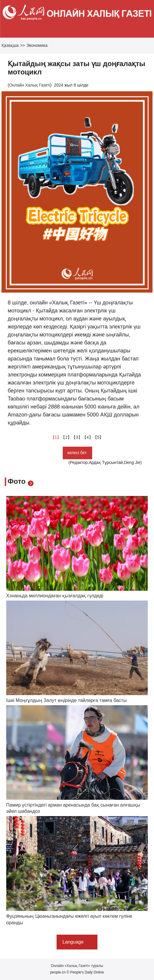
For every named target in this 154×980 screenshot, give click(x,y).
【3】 (77, 437)
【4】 (88, 437)
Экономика (37, 45)
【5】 (98, 437)
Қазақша (10, 45)
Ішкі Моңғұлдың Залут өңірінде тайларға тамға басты (66, 700)
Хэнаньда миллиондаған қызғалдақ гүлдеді (55, 596)
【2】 (66, 437)
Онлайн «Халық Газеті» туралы (77, 966)
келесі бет (77, 453)
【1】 (56, 437)
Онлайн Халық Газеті (30, 85)
